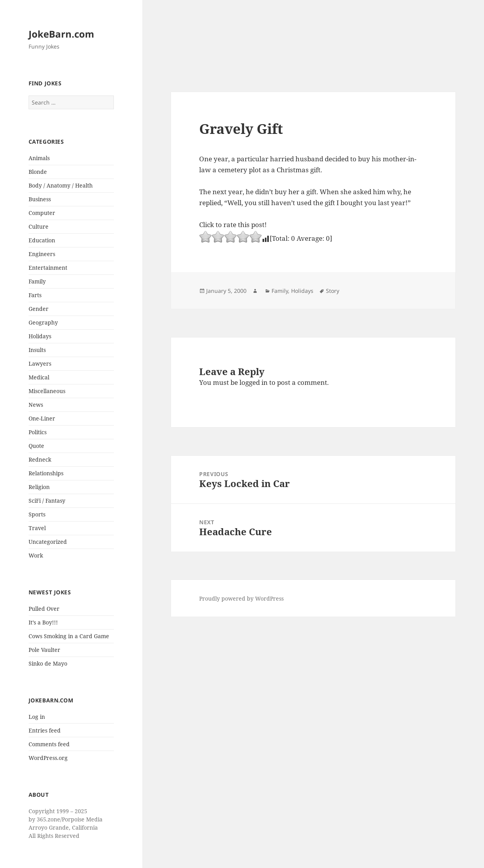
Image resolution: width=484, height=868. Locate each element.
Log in (37, 717)
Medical (39, 377)
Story (333, 291)
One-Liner (42, 418)
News (36, 405)
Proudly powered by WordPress (241, 598)
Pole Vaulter (44, 650)
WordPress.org (48, 758)
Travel (37, 528)
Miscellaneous (47, 391)
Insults (37, 350)
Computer (42, 213)
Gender (39, 309)
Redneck (40, 459)
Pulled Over (44, 609)
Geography (43, 322)
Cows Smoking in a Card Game (69, 636)
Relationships (46, 473)
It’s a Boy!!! (43, 622)
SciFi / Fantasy (47, 501)
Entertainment (48, 268)
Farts (35, 295)
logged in (254, 382)
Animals (39, 158)
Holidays (40, 336)
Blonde (38, 172)
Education (42, 240)
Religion (39, 487)
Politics (38, 432)
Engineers (42, 254)
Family (37, 281)
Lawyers (40, 364)
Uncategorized (48, 542)
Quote (36, 446)
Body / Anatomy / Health (61, 185)
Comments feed (49, 744)
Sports (37, 514)
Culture (39, 226)
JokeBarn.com (61, 34)
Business (40, 199)
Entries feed (45, 730)
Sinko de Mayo (48, 663)
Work (36, 555)
